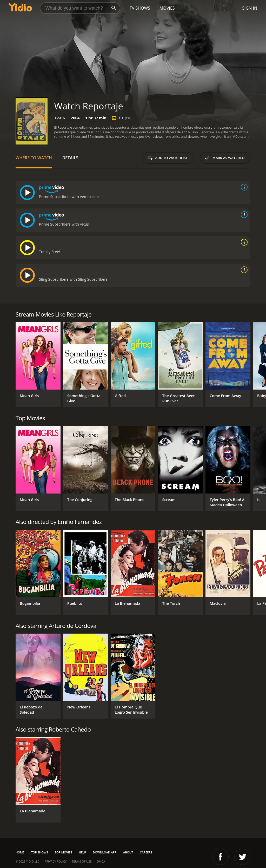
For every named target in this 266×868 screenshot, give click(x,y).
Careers (146, 852)
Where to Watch (34, 158)
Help (83, 852)
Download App (105, 852)
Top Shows (40, 852)
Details (70, 158)
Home (20, 852)
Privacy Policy (56, 861)
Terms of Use (82, 861)
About (128, 852)
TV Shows (140, 8)
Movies (167, 8)
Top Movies (64, 852)
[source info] (243, 187)
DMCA (101, 861)
